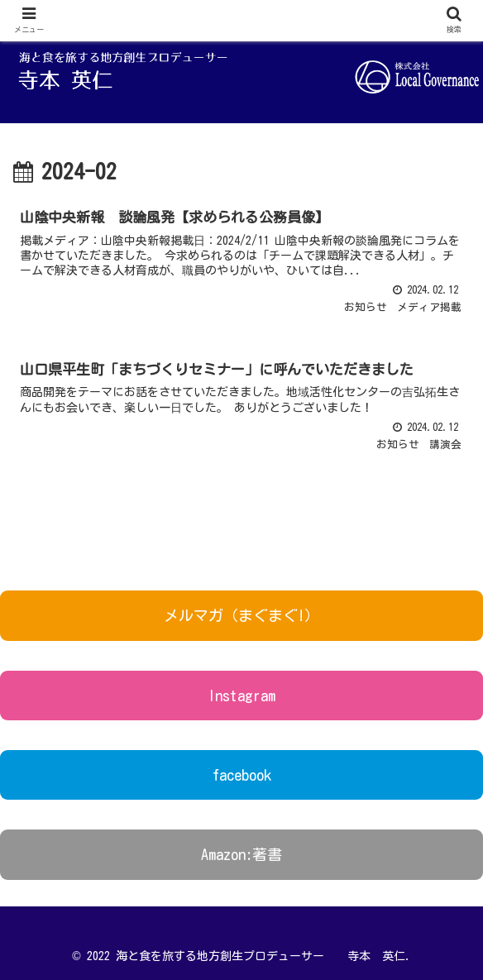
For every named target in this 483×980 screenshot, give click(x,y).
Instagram (241, 696)
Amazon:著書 (241, 854)
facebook (242, 775)
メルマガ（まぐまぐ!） (241, 615)
